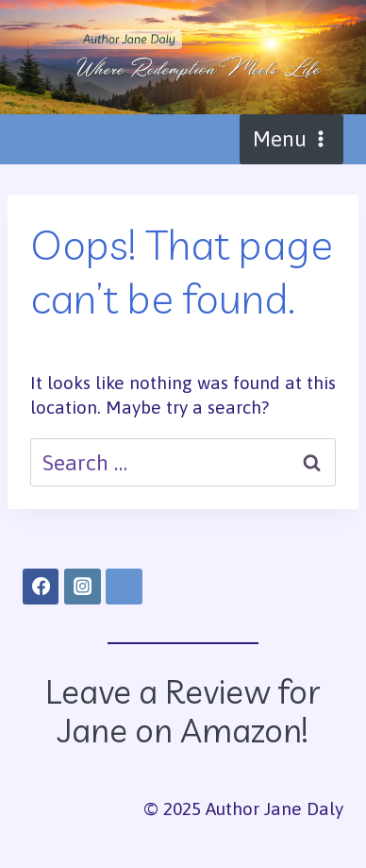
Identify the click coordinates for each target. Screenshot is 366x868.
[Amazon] (124, 587)
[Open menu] (291, 139)
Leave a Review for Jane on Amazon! (183, 711)
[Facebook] (41, 587)
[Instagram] (82, 587)
